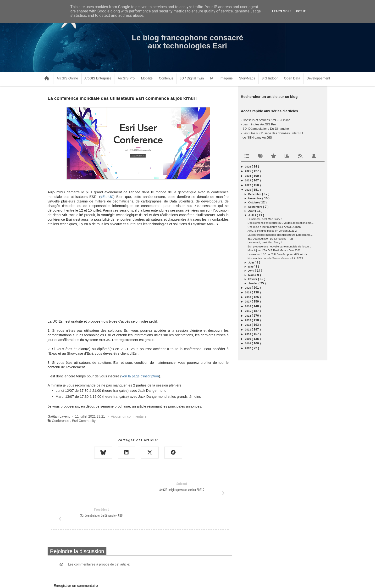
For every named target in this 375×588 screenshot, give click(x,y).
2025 (248, 171)
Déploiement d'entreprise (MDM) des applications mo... (281, 223)
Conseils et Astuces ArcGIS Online (267, 120)
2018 (248, 297)
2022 (248, 185)
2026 (248, 167)
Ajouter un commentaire (129, 416)
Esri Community (84, 421)
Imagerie (226, 78)
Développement (318, 78)
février (253, 279)
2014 (248, 316)
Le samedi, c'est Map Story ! (265, 219)
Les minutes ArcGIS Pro (259, 124)
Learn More (282, 11)
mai (251, 267)
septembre (256, 207)
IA (212, 78)
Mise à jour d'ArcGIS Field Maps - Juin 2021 (274, 250)
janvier (253, 283)
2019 (248, 292)
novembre (255, 198)
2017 (248, 302)
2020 (248, 288)
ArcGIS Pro (126, 78)
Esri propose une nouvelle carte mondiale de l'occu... (279, 246)
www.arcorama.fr (100, 578)
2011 (248, 330)
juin (251, 263)
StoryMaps (247, 78)
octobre (254, 202)
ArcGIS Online (67, 78)
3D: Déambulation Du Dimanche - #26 (270, 239)
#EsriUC (107, 197)
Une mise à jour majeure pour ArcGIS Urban (274, 227)
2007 (248, 348)
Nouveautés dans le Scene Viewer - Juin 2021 (275, 258)
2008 (248, 343)
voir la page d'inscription (140, 376)
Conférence (61, 421)
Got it (301, 11)
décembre (255, 194)
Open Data (292, 78)
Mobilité (147, 78)
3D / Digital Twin (192, 78)
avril (252, 271)
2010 (248, 334)
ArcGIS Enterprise (98, 78)
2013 (248, 320)
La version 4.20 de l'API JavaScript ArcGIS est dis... (279, 254)
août (252, 211)
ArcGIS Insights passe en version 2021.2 (272, 231)
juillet (253, 215)
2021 (248, 190)
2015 (248, 311)
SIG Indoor (270, 78)
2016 (248, 306)
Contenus (166, 78)
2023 (248, 180)
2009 (248, 339)
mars (252, 275)
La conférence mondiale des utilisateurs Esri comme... (280, 235)
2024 (248, 176)
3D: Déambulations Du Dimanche (266, 129)
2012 (248, 325)
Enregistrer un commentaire (76, 560)
